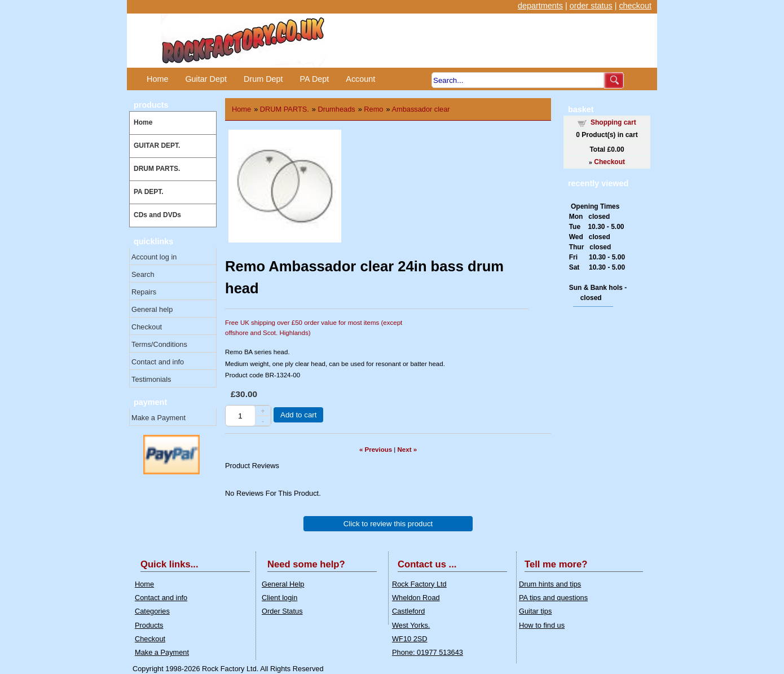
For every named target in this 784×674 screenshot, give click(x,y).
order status (591, 6)
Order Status (282, 611)
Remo (373, 109)
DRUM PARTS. (157, 169)
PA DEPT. (149, 192)
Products (149, 625)
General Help (283, 584)
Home (157, 79)
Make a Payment (158, 418)
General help (152, 309)
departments (540, 6)
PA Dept (315, 79)
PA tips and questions (553, 598)
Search (143, 274)
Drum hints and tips (550, 584)
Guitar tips (535, 611)
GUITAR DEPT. (157, 146)
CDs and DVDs (157, 215)
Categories (152, 611)
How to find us (542, 625)
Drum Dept (263, 79)
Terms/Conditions (159, 344)
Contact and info (158, 362)
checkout (635, 6)
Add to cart (298, 415)
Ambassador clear (420, 109)
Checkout (147, 327)
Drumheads (337, 109)
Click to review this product (388, 524)
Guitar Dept (206, 79)
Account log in (154, 257)
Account (360, 79)
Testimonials (151, 379)
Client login (279, 598)
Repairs (144, 292)
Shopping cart (613, 122)
